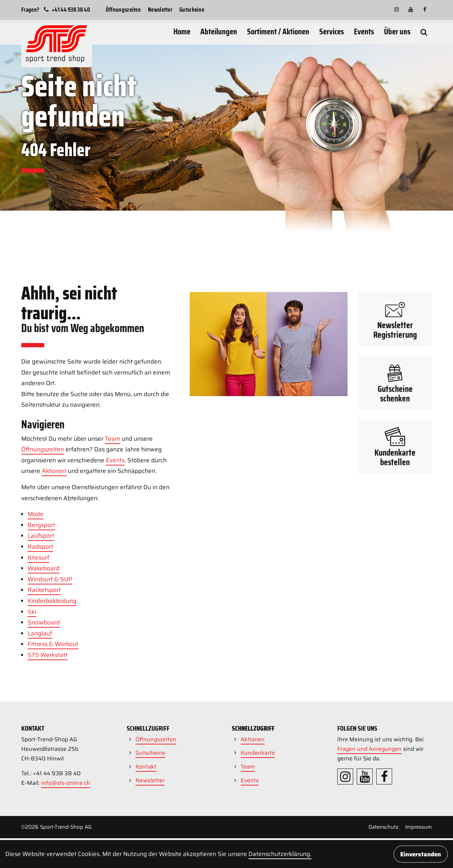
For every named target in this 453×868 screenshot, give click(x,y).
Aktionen (54, 570)
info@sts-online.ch (66, 783)
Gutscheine (192, 10)
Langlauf (40, 732)
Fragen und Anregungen (369, 749)
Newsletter (160, 10)
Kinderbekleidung (52, 699)
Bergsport (41, 624)
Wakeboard (44, 667)
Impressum (418, 827)
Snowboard (44, 721)
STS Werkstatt (48, 754)
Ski (32, 710)
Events (115, 559)
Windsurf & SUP (50, 678)
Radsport (40, 645)
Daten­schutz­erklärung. (280, 854)
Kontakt (146, 767)
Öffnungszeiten (123, 10)
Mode (36, 613)
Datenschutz (383, 827)
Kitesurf (38, 656)
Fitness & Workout (53, 743)
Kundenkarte (258, 753)
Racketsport (44, 689)
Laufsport (41, 634)
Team (113, 537)
